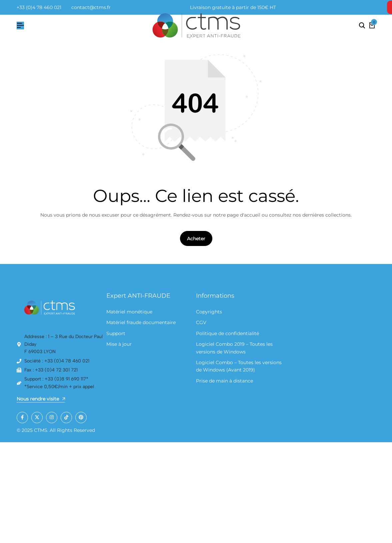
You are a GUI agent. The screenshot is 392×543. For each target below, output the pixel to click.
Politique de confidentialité (227, 333)
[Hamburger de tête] (20, 26)
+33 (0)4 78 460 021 (39, 7)
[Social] (22, 418)
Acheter (196, 239)
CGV (201, 323)
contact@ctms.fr (91, 7)
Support (116, 333)
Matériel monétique (129, 312)
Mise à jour (119, 344)
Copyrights (209, 312)
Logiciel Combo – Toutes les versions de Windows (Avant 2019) (239, 366)
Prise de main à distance (224, 381)
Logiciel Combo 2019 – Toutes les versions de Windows (234, 348)
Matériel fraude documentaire (141, 323)
